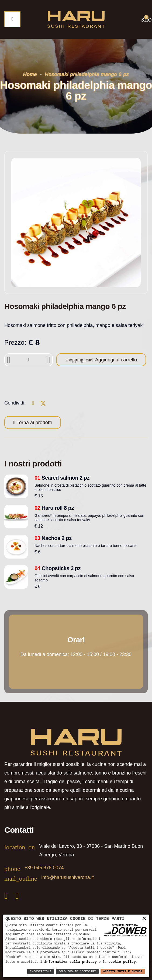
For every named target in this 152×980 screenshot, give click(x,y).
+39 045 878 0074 (44, 868)
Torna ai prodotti (34, 423)
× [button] (144, 918)
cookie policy (122, 962)
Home (30, 74)
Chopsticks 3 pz (58, 568)
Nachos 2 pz (53, 538)
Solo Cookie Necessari (77, 972)
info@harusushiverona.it (67, 877)
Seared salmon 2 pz (62, 478)
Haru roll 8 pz (54, 508)
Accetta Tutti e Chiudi (123, 972)
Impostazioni (41, 972)
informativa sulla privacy (70, 962)
